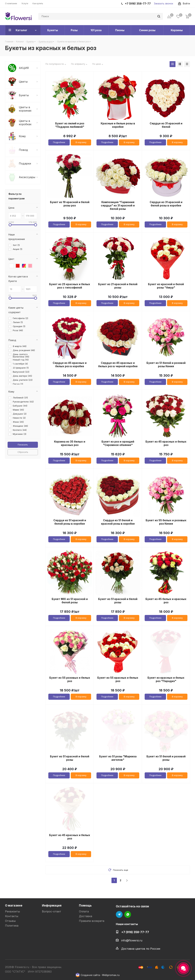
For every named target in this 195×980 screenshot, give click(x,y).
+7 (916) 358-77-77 (135, 932)
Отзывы (10, 921)
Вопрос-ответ (52, 911)
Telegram (119, 914)
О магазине (14, 905)
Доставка (86, 916)
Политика (12, 926)
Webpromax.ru (111, 975)
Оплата (84, 911)
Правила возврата (92, 921)
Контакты (12, 916)
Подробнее (59, 142)
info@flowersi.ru (132, 940)
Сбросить (23, 452)
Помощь (85, 905)
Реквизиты (12, 911)
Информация (52, 905)
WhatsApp (128, 914)
